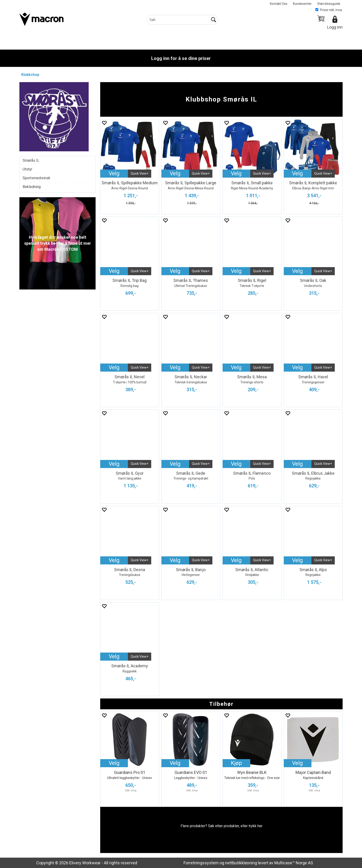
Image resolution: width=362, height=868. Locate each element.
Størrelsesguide (329, 4)
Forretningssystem (201, 863)
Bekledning (32, 187)
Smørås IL (31, 160)
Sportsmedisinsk (36, 178)
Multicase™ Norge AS (294, 863)
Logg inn (335, 27)
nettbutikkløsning (241, 863)
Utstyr (27, 169)
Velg (114, 173)
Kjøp (236, 763)
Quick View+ (140, 173)
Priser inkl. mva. (329, 10)
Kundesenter (302, 4)
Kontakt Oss (279, 4)
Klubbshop (30, 75)
